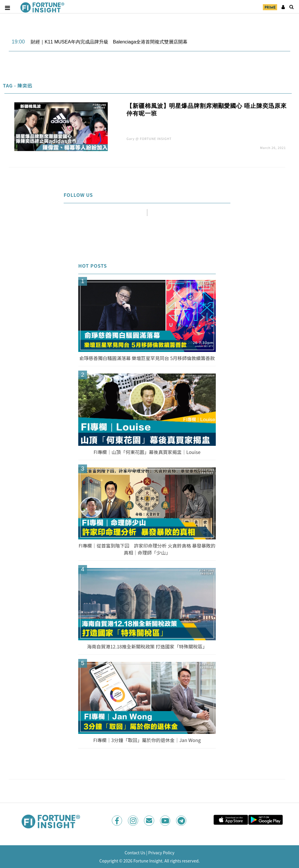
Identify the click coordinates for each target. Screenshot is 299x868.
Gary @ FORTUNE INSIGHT (149, 138)
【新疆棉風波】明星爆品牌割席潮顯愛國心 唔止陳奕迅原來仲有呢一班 (207, 110)
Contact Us (135, 853)
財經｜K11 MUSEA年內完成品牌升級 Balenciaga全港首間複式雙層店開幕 (109, 42)
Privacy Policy (161, 853)
